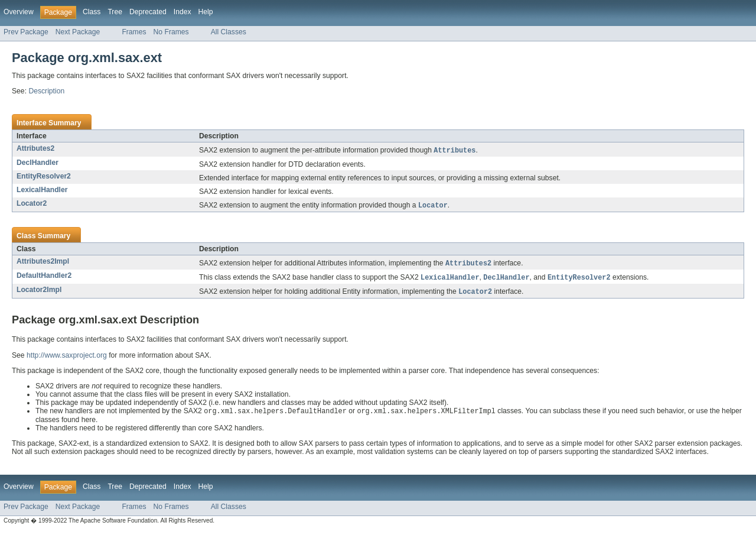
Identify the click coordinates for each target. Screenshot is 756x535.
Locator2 (32, 204)
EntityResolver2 (44, 177)
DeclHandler (38, 163)
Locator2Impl (39, 292)
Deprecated (148, 12)
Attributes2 (35, 148)
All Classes (229, 32)
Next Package (78, 32)
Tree (115, 12)
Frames (134, 32)
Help (206, 12)
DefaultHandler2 (44, 277)
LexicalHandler (42, 190)
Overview (19, 12)
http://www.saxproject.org (67, 358)
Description (46, 91)
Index (183, 12)
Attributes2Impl (43, 262)
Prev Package (26, 32)
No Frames (171, 32)
